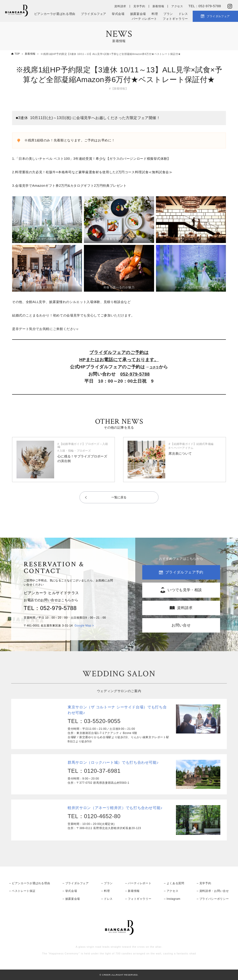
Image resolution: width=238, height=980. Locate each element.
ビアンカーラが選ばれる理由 (55, 14)
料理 (155, 14)
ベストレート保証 (24, 891)
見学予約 (139, 6)
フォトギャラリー (175, 19)
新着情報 (158, 6)
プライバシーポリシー (214, 898)
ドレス (183, 14)
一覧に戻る (119, 497)
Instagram (174, 898)
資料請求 (120, 6)
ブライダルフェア (94, 14)
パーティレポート (144, 19)
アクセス (177, 6)
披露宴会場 (138, 14)
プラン (168, 14)
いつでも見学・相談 (185, 590)
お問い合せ (181, 625)
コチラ (154, 367)
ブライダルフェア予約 (184, 572)
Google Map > (84, 625)
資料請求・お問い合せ (214, 891)
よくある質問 (175, 883)
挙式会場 (118, 14)
